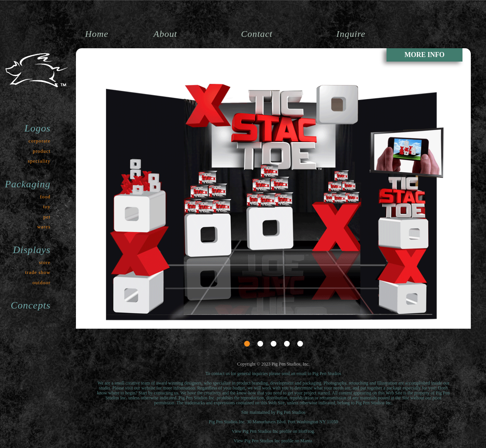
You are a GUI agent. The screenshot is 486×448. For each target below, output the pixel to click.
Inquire (351, 34)
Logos (37, 128)
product (42, 151)
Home (97, 34)
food (45, 197)
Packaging (28, 184)
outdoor (42, 283)
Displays (32, 250)
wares (44, 227)
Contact (257, 34)
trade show (38, 272)
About (165, 34)
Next (460, 308)
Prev (87, 308)
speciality (39, 161)
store (45, 262)
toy (47, 207)
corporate (39, 141)
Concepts (31, 305)
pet (47, 217)
